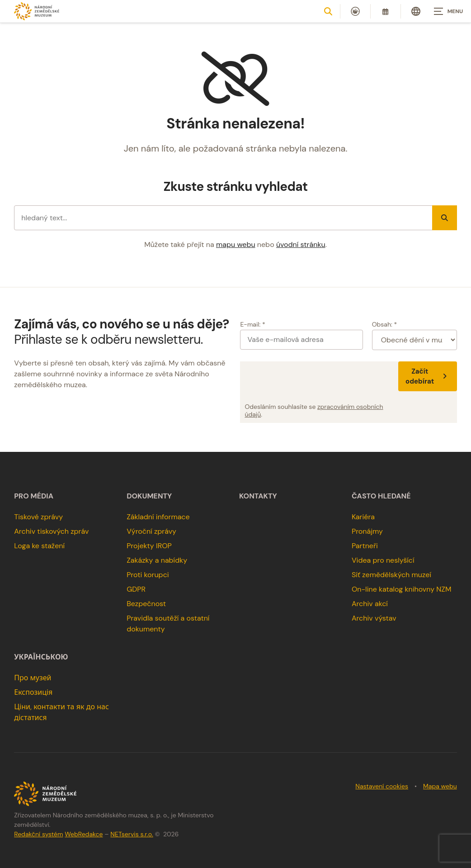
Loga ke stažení (39, 546)
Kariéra (363, 517)
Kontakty (258, 496)
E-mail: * (252, 324)
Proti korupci (148, 575)
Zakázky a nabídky (157, 560)
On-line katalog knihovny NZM (402, 589)
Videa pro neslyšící (383, 560)
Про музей (33, 678)
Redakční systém (38, 834)
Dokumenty (149, 496)
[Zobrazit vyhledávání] (328, 11)
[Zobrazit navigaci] (448, 11)
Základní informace (158, 517)
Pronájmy (367, 531)
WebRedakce (84, 834)
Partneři (365, 546)
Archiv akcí (370, 604)
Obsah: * (385, 324)
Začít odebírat (428, 376)
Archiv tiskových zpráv (51, 531)
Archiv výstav (374, 618)
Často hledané (381, 496)
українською (41, 657)
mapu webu (236, 244)
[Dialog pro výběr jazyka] (416, 11)
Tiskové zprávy (38, 517)
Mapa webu (440, 786)
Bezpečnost (146, 604)
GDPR (136, 589)
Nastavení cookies (382, 786)
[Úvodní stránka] (37, 11)
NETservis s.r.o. (132, 834)
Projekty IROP (149, 546)
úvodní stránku (301, 244)
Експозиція (33, 692)
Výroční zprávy (151, 531)
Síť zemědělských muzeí (391, 575)
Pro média (34, 496)
